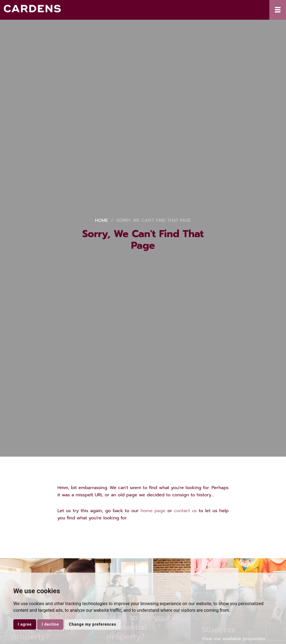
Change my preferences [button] (92, 624)
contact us (185, 511)
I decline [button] (50, 624)
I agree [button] (25, 624)
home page (153, 511)
